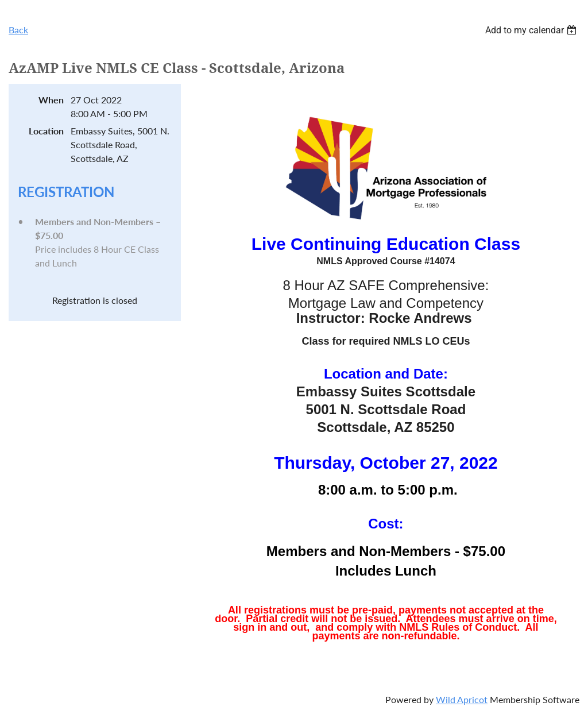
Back (18, 30)
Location (46, 131)
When (51, 100)
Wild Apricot (462, 699)
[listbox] (532, 30)
